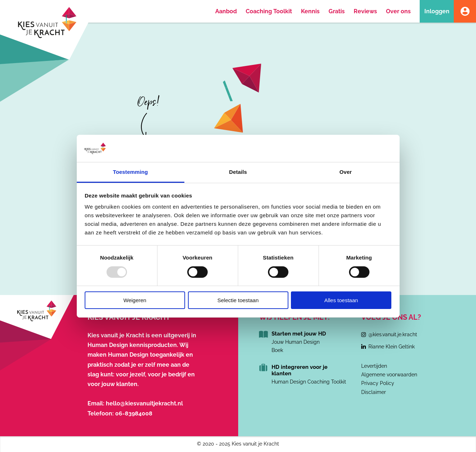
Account (465, 11)
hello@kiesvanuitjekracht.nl (144, 403)
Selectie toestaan (238, 300)
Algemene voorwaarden (389, 375)
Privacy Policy (378, 383)
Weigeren (135, 300)
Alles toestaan (341, 300)
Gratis (337, 11)
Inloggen (437, 11)
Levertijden (374, 366)
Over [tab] (346, 172)
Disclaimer (374, 392)
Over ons (398, 11)
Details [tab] (238, 172)
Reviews (365, 11)
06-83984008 (134, 413)
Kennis (310, 11)
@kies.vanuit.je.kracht (393, 334)
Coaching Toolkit (269, 11)
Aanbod (226, 11)
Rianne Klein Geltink (392, 347)
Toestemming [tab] (131, 172)
